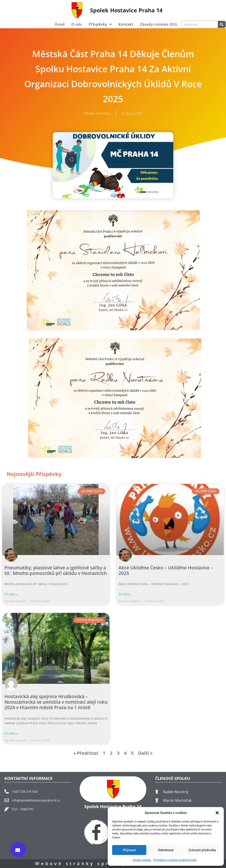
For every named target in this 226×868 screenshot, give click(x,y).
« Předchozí (86, 753)
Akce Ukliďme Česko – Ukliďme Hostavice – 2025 (166, 570)
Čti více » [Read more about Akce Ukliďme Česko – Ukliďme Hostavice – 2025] (125, 594)
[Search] (222, 24)
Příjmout (129, 850)
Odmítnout (166, 850)
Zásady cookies (142, 860)
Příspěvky (100, 24)
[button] (217, 813)
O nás (77, 24)
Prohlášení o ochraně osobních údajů (175, 860)
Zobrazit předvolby (202, 850)
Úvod (60, 24)
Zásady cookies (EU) (159, 24)
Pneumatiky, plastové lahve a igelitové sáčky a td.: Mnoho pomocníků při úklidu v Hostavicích (56, 570)
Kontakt (126, 24)
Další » (145, 753)
